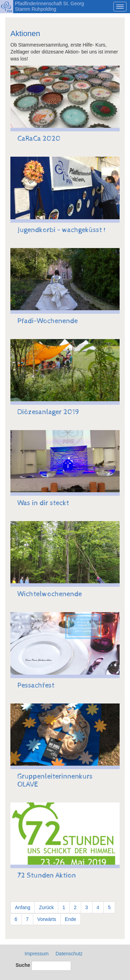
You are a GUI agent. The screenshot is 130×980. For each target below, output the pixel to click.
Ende (71, 919)
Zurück (46, 907)
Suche (23, 965)
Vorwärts (47, 919)
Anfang (23, 907)
